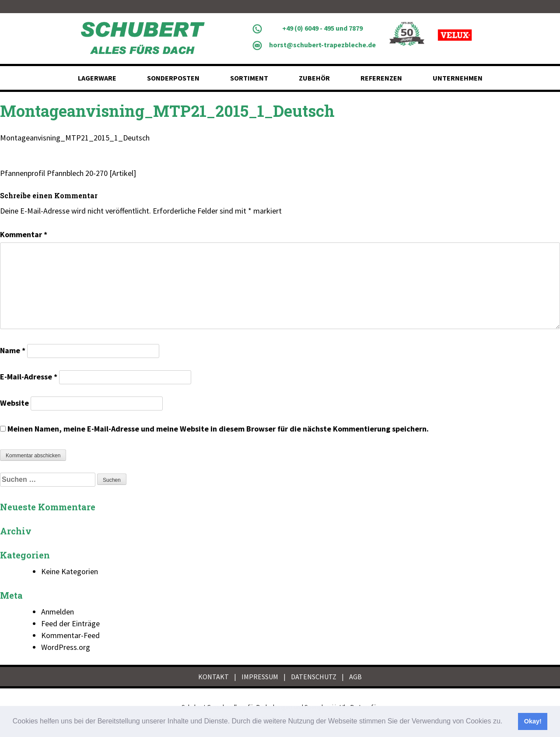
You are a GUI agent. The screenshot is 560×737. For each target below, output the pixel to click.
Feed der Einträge (70, 623)
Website (14, 403)
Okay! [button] (533, 721)
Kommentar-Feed (70, 635)
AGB (355, 677)
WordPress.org (66, 647)
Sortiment (249, 78)
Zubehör (314, 78)
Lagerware (97, 78)
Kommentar (24, 234)
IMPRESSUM (260, 677)
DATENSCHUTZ (314, 677)
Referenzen (381, 78)
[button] (506, 722)
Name (13, 350)
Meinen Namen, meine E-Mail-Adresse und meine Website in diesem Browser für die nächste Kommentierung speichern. (218, 429)
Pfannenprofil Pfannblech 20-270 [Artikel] (68, 173)
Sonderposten (173, 78)
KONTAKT (213, 677)
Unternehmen (458, 78)
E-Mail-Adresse (29, 377)
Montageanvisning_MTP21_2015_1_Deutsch (75, 138)
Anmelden (58, 612)
